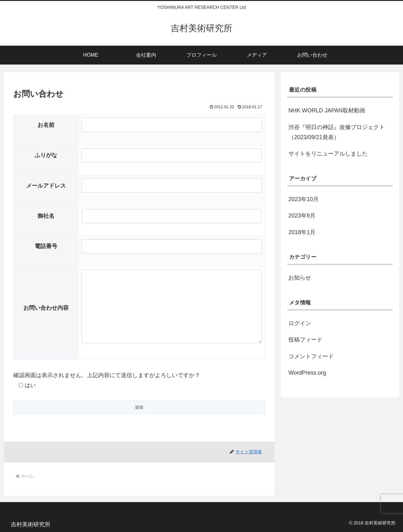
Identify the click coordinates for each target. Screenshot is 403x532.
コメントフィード (311, 356)
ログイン (300, 323)
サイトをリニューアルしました (328, 154)
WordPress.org (307, 373)
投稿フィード (305, 340)
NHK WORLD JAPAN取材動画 (327, 110)
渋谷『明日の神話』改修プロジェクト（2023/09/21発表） (337, 132)
